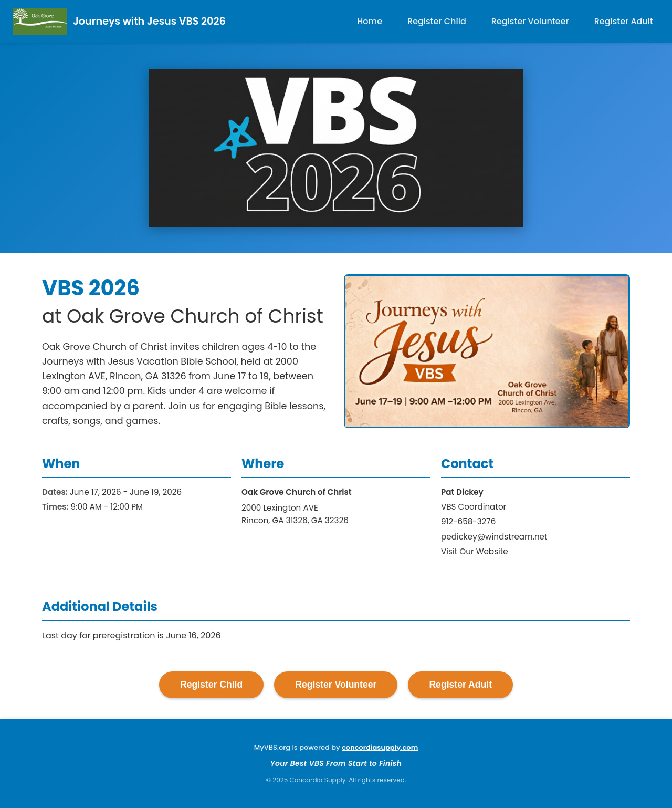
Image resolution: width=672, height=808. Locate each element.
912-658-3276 (468, 521)
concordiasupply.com (380, 747)
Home (370, 21)
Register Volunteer (530, 21)
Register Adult (624, 21)
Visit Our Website (475, 551)
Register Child (437, 21)
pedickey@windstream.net (494, 537)
